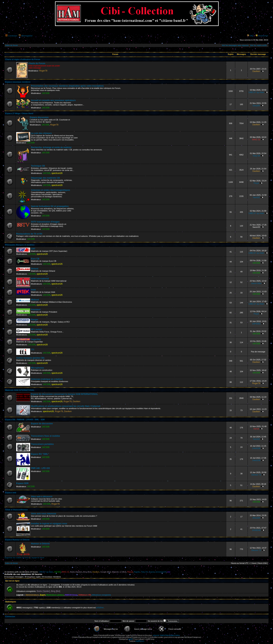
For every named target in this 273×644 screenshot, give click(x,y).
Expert (43, 595)
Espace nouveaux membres (18, 82)
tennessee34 (161, 572)
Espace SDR (22, 483)
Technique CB (38, 166)
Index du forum (11, 45)
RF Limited (36, 329)
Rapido (137, 572)
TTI (33, 350)
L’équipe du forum (37, 558)
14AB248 (256, 530)
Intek (33, 290)
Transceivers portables (42, 444)
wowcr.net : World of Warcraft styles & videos (166, 635)
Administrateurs (32, 595)
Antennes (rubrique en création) (47, 379)
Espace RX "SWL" (40, 454)
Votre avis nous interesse (44, 514)
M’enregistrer (27, 36)
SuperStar (36, 339)
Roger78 (43, 71)
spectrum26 (57, 173)
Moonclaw (148, 635)
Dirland (35, 269)
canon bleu (256, 283)
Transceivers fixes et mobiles (46, 436)
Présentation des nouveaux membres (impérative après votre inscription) (67, 86)
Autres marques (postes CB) (30, 358)
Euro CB (35, 259)
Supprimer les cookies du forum (17, 558)
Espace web (11, 493)
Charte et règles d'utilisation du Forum (23, 59)
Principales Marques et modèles (20, 245)
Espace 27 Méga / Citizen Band (19, 113)
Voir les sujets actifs (258, 45)
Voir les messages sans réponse (235, 45)
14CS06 (46, 93)
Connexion (13, 36)
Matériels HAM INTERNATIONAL (20, 390)
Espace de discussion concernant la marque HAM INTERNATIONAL (65, 394)
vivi (169, 572)
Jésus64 (256, 518)
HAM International (40, 279)
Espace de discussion (42, 424)
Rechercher (263, 36)
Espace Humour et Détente (17, 540)
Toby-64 (256, 156)
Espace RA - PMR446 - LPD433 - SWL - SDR (25, 420)
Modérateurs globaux (55, 595)
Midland (35, 300)
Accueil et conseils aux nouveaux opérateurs (53, 100)
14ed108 (256, 448)
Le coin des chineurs (41, 133)
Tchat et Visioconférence (16, 510)
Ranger (35, 320)
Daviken (256, 71)
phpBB (130, 639)
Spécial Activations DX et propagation (50, 206)
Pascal (130, 572)
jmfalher (100, 608)
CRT (33, 249)
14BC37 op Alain (256, 92)
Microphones (38, 368)
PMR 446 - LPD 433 (40, 468)
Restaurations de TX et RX (29, 234)
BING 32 (256, 140)
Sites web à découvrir (42, 497)
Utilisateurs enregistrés (101, 595)
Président (36, 310)
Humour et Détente (40, 544)
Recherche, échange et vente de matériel (51, 147)
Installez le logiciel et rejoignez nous (49, 524)
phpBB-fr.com (140, 641)
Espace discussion (39, 117)
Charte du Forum (37, 63)
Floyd (256, 183)
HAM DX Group (71, 595)
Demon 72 (256, 475)
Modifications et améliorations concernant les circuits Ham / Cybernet (66, 406)
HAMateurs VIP (84, 595)
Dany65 (256, 106)
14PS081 (256, 324)
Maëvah (140, 635)
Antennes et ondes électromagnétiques (50, 190)
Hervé (256, 429)
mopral (152, 572)
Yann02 (256, 197)
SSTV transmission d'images (45, 222)
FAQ (252, 36)
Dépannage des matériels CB (45, 178)
